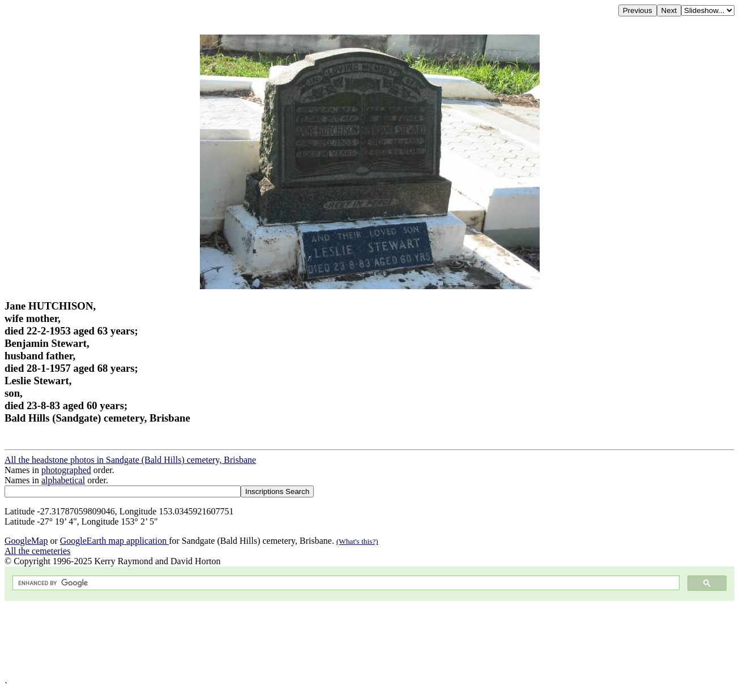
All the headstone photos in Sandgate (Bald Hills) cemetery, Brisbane (130, 460)
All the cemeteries (37, 551)
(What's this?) (357, 541)
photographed (66, 470)
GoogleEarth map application (114, 541)
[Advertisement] (344, 641)
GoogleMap (26, 541)
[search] (345, 583)
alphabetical (63, 480)
